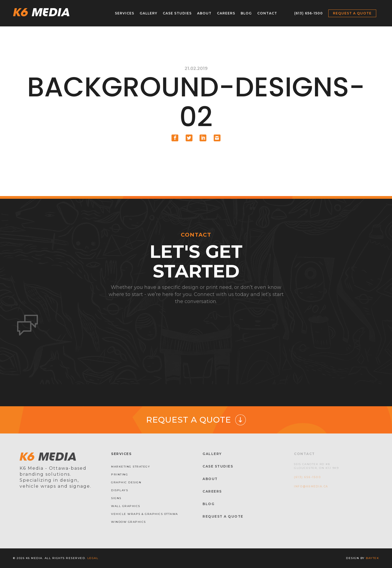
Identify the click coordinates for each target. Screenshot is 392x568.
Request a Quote (352, 13)
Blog (246, 13)
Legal (93, 558)
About (204, 13)
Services (125, 13)
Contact (267, 13)
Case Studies (177, 13)
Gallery (148, 13)
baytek (372, 558)
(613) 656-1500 (309, 13)
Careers (226, 13)
